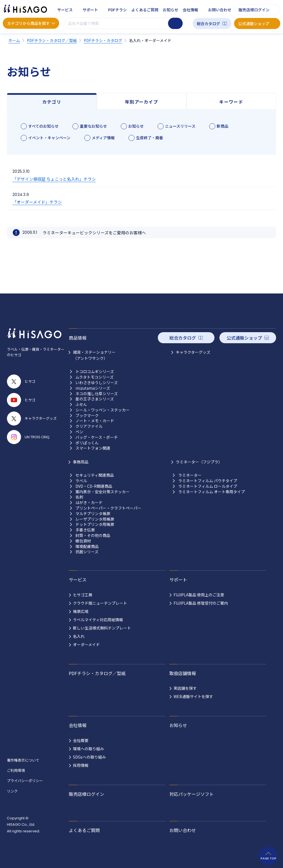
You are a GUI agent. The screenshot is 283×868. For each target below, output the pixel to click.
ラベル (81, 481)
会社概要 (81, 740)
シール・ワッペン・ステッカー (103, 410)
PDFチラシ (117, 10)
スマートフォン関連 (93, 448)
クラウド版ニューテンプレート (100, 603)
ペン (79, 432)
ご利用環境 (16, 770)
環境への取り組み (88, 749)
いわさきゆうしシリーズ (97, 383)
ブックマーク (87, 415)
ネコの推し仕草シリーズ (97, 394)
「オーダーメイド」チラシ (37, 202)
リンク (12, 791)
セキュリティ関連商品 (95, 475)
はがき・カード (89, 503)
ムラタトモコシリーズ (95, 377)
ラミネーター (190, 475)
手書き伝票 (85, 530)
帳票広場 (81, 611)
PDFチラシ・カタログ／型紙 (97, 673)
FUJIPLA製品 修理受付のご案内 (201, 603)
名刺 (79, 497)
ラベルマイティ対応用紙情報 (98, 620)
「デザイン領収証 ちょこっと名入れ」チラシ (54, 179)
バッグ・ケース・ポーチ (97, 437)
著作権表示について (23, 760)
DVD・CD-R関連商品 (94, 486)
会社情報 (190, 10)
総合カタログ (208, 23)
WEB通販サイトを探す (193, 696)
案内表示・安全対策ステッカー (103, 492)
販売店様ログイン (254, 10)
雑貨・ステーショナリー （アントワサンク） (94, 355)
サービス (65, 10)
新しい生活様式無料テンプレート (102, 628)
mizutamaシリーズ (93, 388)
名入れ (79, 636)
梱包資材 (83, 541)
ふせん (81, 404)
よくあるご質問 (145, 10)
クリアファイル (89, 426)
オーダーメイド (86, 644)
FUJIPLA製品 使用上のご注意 (199, 595)
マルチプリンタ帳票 (93, 514)
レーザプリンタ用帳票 (95, 519)
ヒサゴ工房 (83, 595)
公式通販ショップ (254, 23)
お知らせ (171, 10)
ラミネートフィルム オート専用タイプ (212, 492)
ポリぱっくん (87, 443)
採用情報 (81, 765)
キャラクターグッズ (193, 352)
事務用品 (81, 462)
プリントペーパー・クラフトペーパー (108, 508)
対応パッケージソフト (192, 794)
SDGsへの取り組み (89, 757)
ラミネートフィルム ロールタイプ (208, 486)
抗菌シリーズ (87, 552)
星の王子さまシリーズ (95, 399)
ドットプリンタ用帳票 (95, 524)
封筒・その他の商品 (93, 535)
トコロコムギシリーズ (95, 372)
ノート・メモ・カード (95, 421)
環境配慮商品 (87, 546)
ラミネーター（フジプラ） (199, 462)
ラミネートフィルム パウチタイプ (208, 481)
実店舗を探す (185, 688)
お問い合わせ (220, 10)
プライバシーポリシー (25, 781)
